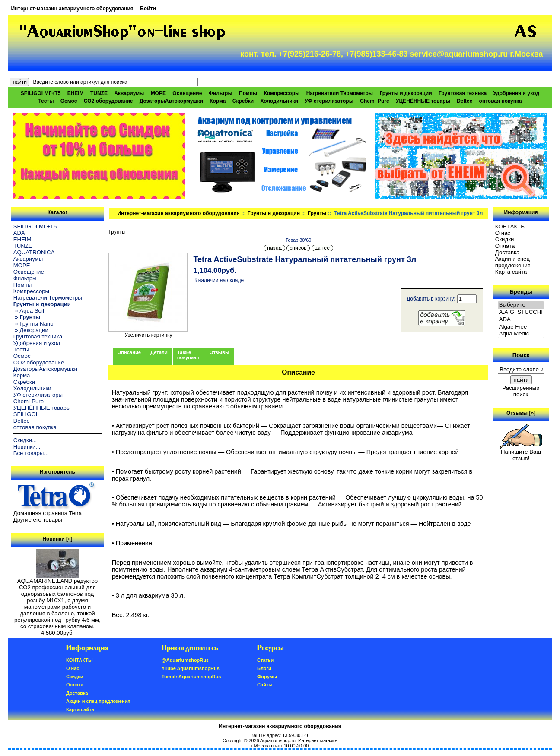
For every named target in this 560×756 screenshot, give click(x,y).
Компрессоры (282, 93)
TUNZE (99, 93)
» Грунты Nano (33, 324)
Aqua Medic (521, 334)
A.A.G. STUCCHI (521, 312)
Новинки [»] (57, 539)
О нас (503, 233)
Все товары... (31, 453)
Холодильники (279, 101)
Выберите (521, 305)
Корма (218, 101)
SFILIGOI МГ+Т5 (41, 93)
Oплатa (505, 246)
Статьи (265, 660)
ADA (19, 233)
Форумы (267, 677)
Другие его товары (38, 520)
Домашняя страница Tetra (48, 513)
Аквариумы (129, 93)
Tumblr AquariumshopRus (191, 677)
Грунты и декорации (274, 213)
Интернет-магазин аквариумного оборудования (72, 9)
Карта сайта (511, 272)
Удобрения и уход (516, 93)
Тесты (46, 101)
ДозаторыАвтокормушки (171, 101)
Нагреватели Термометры (340, 93)
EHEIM (76, 93)
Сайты (265, 685)
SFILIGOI (25, 414)
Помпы (248, 93)
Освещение (187, 93)
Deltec (465, 101)
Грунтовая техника (463, 93)
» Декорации (31, 330)
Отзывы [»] (521, 413)
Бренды (521, 292)
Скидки (505, 239)
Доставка (507, 252)
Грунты (317, 213)
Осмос (69, 101)
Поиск (521, 355)
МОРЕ (158, 93)
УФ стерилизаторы (329, 101)
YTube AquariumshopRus (191, 668)
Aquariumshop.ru (278, 740)
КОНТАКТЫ (511, 226)
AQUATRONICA (34, 252)
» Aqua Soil (29, 311)
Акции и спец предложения (513, 262)
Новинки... (27, 447)
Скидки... (25, 440)
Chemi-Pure (374, 101)
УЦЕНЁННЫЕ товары (423, 101)
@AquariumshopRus (185, 660)
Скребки (243, 101)
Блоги (264, 668)
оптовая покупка (501, 101)
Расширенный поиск (521, 391)
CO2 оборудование (108, 101)
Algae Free (521, 327)
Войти (148, 9)
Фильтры (221, 93)
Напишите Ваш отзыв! (521, 452)
